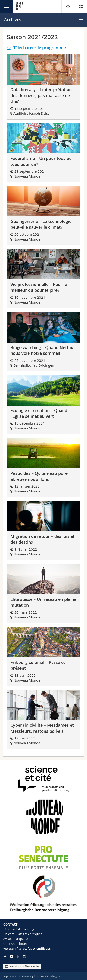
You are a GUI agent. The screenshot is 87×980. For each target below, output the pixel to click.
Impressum (10, 976)
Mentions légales (28, 976)
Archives (13, 20)
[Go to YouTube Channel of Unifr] (12, 956)
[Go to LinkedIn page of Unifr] (18, 956)
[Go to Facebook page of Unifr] (5, 956)
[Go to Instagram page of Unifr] (24, 956)
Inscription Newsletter (22, 966)
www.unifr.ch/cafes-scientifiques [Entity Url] (27, 948)
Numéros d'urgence (51, 976)
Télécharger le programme (40, 48)
